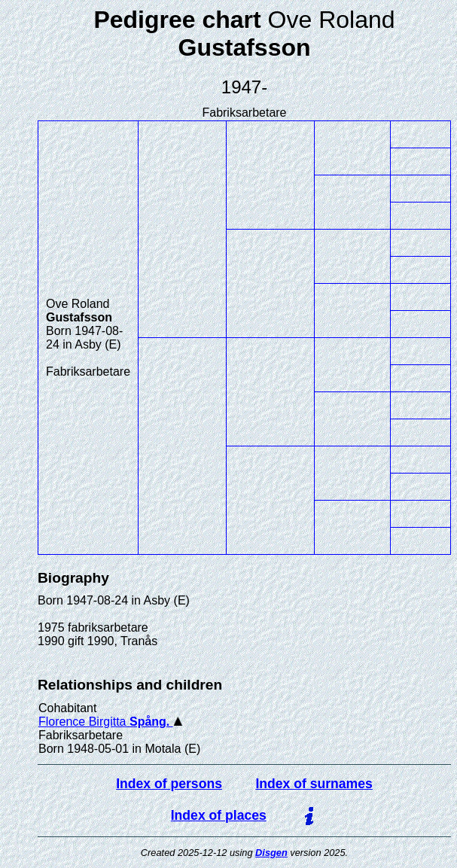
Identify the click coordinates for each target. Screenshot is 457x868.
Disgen (271, 853)
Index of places (219, 815)
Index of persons (169, 784)
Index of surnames (314, 784)
